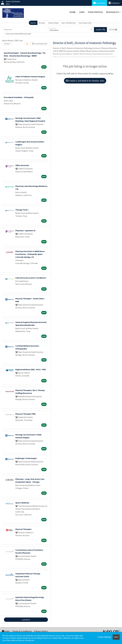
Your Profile (95, 12)
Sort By (7, 44)
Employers (114, 3)
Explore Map (53, 23)
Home (73, 12)
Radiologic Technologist (26, 458)
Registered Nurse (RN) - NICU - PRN (31, 369)
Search (33, 23)
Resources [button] (113, 12)
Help (6, 631)
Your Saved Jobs (85, 23)
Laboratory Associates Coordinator (31, 278)
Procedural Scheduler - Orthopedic (19, 97)
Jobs (82, 12)
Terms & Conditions (22, 631)
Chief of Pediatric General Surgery (30, 77)
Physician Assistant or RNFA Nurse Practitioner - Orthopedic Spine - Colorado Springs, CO (30, 254)
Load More (26, 620)
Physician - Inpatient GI (25, 231)
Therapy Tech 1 (22, 210)
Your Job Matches (69, 23)
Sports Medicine (22, 503)
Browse (42, 23)
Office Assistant (22, 165)
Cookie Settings (104, 637)
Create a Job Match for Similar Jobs (85, 81)
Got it (116, 637)
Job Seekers (100, 3)
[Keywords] (26, 30)
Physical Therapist (23, 529)
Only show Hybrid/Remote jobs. (19, 34)
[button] (113, 30)
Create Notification (40, 44)
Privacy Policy (41, 631)
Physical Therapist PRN (25, 414)
